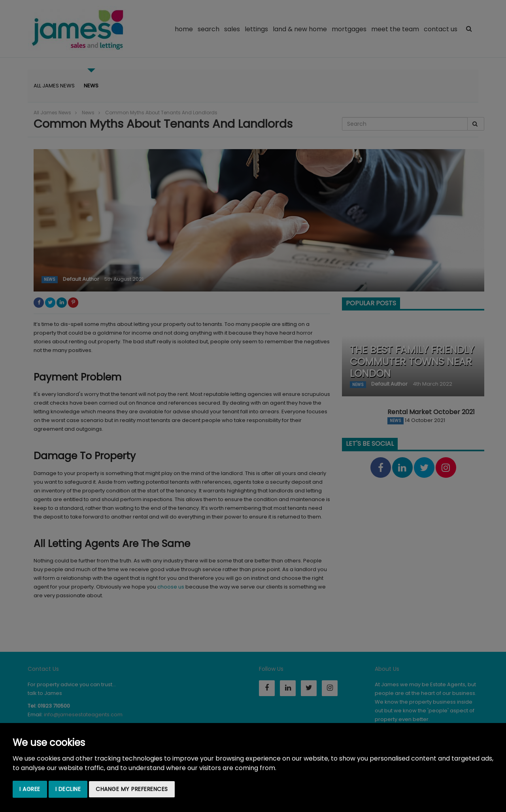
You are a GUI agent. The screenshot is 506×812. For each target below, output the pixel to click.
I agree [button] (30, 789)
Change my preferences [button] (132, 789)
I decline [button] (68, 789)
